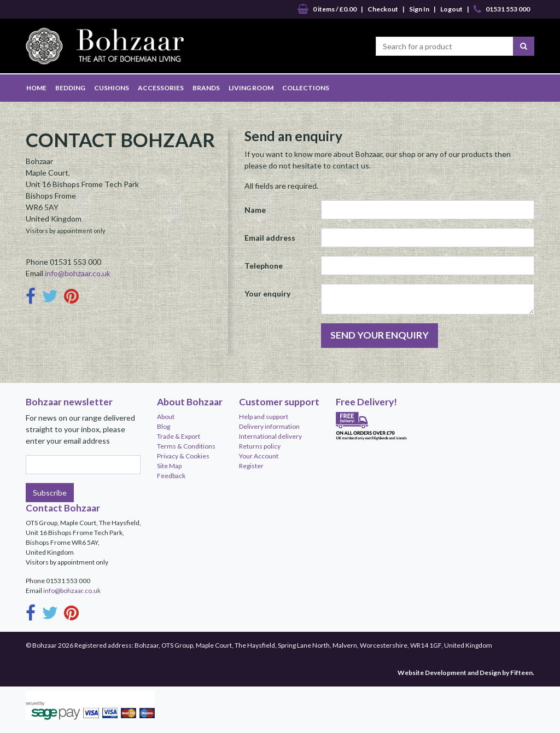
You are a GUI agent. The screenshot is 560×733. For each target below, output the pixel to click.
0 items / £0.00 (327, 9)
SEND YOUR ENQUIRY (380, 335)
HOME (36, 88)
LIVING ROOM (251, 88)
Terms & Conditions (186, 446)
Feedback (171, 476)
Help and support (264, 417)
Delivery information (269, 426)
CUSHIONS (112, 88)
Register (251, 466)
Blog (164, 426)
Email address (270, 238)
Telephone (264, 266)
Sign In (419, 9)
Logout (451, 9)
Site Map (169, 466)
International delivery (270, 436)
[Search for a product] (445, 46)
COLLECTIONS (306, 88)
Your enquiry (267, 293)
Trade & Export (179, 436)
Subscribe (50, 493)
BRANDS (206, 88)
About (166, 417)
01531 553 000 (502, 9)
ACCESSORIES (161, 88)
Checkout (383, 9)
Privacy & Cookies (183, 456)
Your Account (259, 456)
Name (255, 210)
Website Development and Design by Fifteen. (466, 673)
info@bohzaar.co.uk (78, 273)
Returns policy (260, 446)
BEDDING (70, 88)
